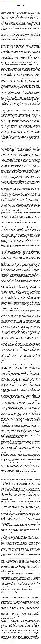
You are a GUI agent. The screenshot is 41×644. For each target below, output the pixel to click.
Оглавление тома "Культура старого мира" (10, 1)
